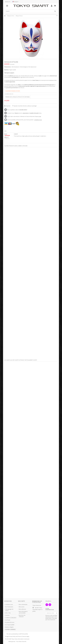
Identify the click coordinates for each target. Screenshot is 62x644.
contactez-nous (38, 120)
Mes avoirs (22, 607)
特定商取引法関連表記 (10, 629)
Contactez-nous (9, 604)
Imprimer (8, 106)
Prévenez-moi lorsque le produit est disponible (18, 97)
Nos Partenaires (9, 607)
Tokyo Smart (15, 639)
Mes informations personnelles (23, 612)
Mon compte (21, 601)
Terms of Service (22, 636)
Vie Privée (8, 620)
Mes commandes (23, 604)
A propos (7, 615)
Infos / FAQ (8, 613)
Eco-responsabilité (10, 625)
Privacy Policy (12, 636)
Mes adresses (22, 609)
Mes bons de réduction (22, 616)
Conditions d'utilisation (11, 618)
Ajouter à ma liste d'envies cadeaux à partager (25, 106)
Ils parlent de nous (10, 622)
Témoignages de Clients (9, 610)
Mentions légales (9, 627)
